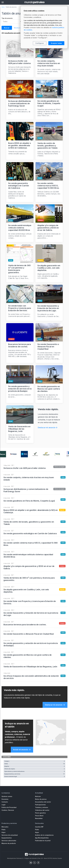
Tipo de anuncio (7, 18)
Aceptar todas (56, 43)
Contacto (5, 802)
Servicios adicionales (9, 841)
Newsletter (39, 818)
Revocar (11, 810)
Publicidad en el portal (43, 841)
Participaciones (40, 805)
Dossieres (5, 799)
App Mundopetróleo (42, 838)
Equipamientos (7, 838)
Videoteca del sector (42, 810)
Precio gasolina (40, 813)
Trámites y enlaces (42, 807)
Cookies (4, 810)
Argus (4, 832)
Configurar (40, 43)
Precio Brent (39, 816)
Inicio (3, 7)
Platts (4, 830)
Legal (3, 805)
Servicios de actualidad (10, 835)
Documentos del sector (43, 802)
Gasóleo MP (39, 827)
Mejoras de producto (9, 843)
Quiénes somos (7, 796)
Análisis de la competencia (44, 835)
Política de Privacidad (9, 807)
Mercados (5, 827)
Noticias (38, 796)
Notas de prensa (41, 799)
